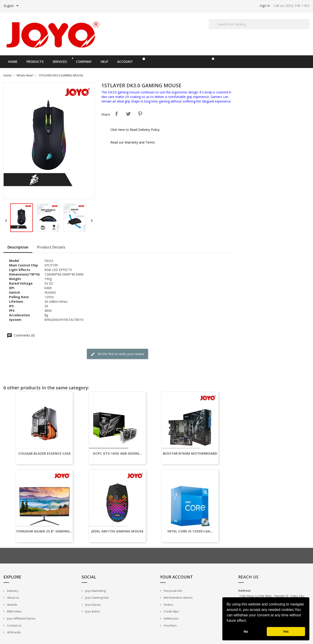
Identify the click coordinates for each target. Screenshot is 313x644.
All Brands (14, 632)
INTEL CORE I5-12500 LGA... (190, 531)
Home (13, 62)
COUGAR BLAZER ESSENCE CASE (45, 453)
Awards (12, 605)
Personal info (173, 591)
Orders (168, 605)
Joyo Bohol (92, 611)
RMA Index (14, 611)
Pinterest (140, 114)
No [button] (246, 632)
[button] (248, 621)
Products (35, 62)
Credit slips (171, 611)
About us (13, 598)
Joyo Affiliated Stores (21, 618)
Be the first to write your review (117, 354)
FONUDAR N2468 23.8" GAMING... (44, 531)
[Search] (259, 24)
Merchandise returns (178, 598)
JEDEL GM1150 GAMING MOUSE (117, 531)
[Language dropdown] (12, 6)
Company (84, 62)
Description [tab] (18, 247)
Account (125, 62)
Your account (176, 577)
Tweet (128, 114)
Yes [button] (286, 632)
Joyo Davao (93, 605)
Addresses (171, 618)
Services (60, 62)
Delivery (12, 591)
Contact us (14, 625)
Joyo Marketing (95, 591)
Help (104, 62)
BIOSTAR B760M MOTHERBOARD (190, 453)
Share (116, 114)
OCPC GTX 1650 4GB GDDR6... (117, 453)
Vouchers (170, 625)
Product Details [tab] (51, 247)
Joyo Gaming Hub (97, 598)
